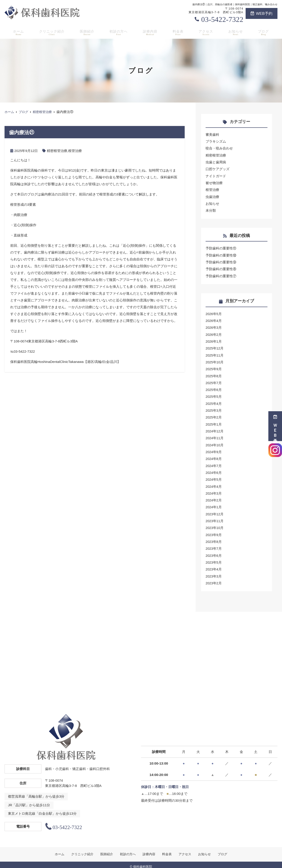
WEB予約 (262, 14)
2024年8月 (214, 456)
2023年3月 (214, 572)
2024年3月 (214, 490)
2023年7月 (214, 545)
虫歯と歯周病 (216, 162)
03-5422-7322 (222, 19)
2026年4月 (214, 319)
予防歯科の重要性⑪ (221, 248)
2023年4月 (214, 565)
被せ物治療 (214, 182)
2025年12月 (215, 347)
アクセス (207, 32)
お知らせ (237, 32)
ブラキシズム (216, 141)
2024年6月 (214, 470)
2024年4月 (214, 483)
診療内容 (151, 32)
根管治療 (75, 151)
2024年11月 (215, 435)
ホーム (18, 32)
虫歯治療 (212, 196)
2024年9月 (214, 449)
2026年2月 (214, 333)
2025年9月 (214, 367)
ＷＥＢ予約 (275, 426)
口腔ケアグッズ (218, 169)
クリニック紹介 (51, 32)
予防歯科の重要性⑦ (221, 275)
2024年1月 (214, 504)
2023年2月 (214, 579)
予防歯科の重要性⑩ (221, 254)
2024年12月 (215, 429)
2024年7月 (214, 463)
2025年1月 (214, 422)
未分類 (211, 210)
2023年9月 (214, 531)
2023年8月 (214, 538)
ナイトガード (216, 176)
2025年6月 (214, 388)
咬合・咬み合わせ (219, 148)
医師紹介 (88, 32)
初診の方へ (119, 32)
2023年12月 (215, 511)
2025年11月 (215, 353)
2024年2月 (214, 497)
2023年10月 (215, 524)
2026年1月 (214, 340)
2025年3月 (214, 408)
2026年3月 (214, 326)
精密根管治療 (57, 151)
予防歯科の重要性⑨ (221, 261)
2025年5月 (214, 394)
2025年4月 (214, 401)
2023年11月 (215, 517)
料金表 (179, 32)
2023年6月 (214, 552)
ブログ (264, 32)
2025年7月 (214, 381)
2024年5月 (214, 476)
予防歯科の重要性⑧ (221, 268)
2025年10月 (215, 360)
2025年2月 (214, 415)
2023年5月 (214, 559)
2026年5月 (214, 312)
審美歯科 (212, 135)
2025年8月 (214, 374)
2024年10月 (215, 442)
